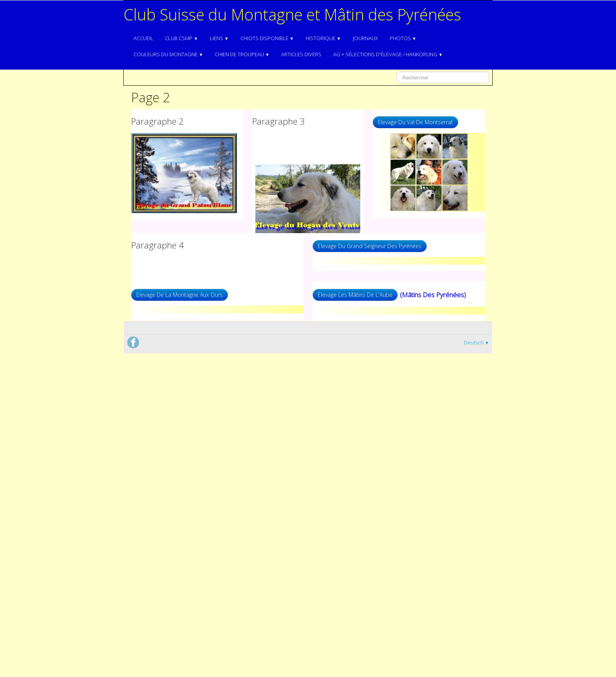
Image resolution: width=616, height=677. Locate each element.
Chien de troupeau (242, 54)
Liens (219, 38)
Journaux (365, 38)
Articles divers (301, 54)
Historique (323, 38)
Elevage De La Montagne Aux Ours (180, 295)
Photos (403, 38)
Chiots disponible (267, 38)
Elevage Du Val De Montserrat (415, 122)
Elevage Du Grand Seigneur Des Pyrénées (370, 246)
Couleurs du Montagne (168, 54)
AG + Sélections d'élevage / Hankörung (388, 54)
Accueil (143, 38)
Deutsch (477, 342)
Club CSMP (181, 38)
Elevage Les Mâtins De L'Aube (355, 295)
